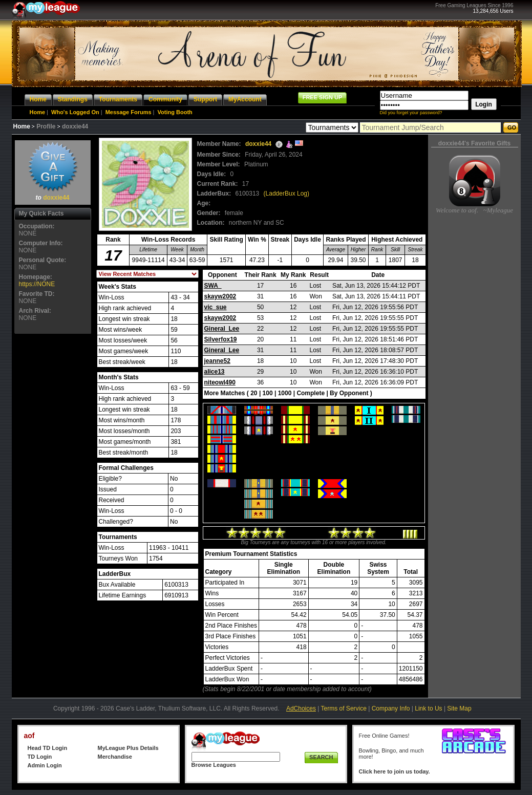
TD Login (40, 757)
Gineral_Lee (222, 329)
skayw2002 (220, 296)
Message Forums (129, 112)
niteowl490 (220, 382)
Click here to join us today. (395, 771)
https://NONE (37, 284)
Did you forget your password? (411, 113)
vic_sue (216, 307)
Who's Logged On (75, 112)
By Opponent (349, 393)
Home (38, 112)
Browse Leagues (214, 765)
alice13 (215, 372)
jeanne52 (217, 361)
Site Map (459, 708)
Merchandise (115, 757)
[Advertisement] (53, 490)
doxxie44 (56, 198)
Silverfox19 (221, 339)
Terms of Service (344, 708)
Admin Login (45, 765)
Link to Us (428, 708)
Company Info (391, 708)
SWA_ (213, 286)
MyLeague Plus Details (128, 748)
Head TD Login (48, 748)
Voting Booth (175, 112)
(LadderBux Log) (286, 194)
